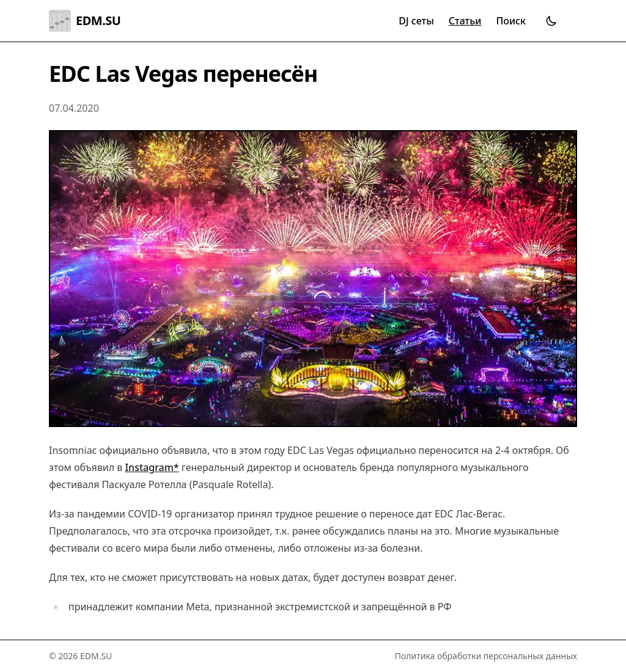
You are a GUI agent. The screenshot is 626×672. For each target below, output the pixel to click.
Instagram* (152, 467)
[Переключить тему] (551, 21)
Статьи (465, 21)
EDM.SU (85, 21)
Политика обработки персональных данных (486, 656)
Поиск (511, 21)
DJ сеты (416, 21)
